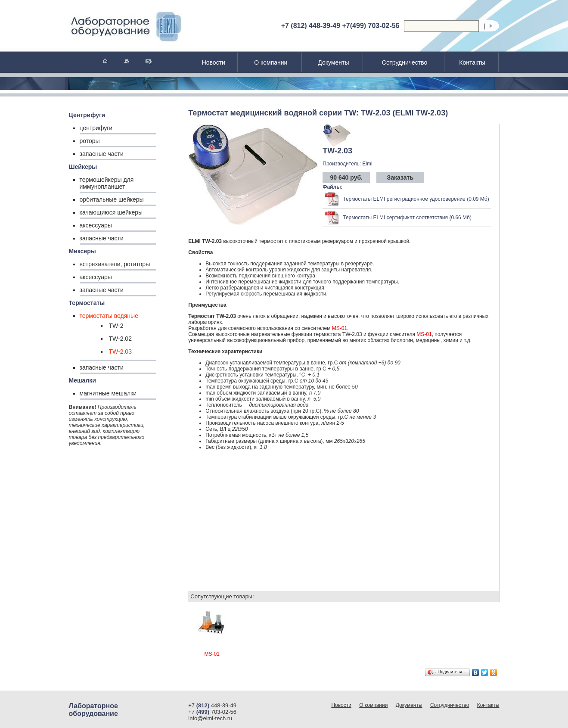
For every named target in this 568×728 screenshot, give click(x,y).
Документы (333, 62)
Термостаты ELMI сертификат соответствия (395, 218)
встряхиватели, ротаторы (115, 264)
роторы (90, 141)
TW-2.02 (120, 339)
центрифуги (96, 128)
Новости (214, 62)
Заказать (400, 177)
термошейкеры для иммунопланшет (107, 183)
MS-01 (340, 328)
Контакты (472, 62)
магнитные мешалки (108, 393)
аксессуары (96, 225)
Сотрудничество (405, 62)
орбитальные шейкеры (112, 199)
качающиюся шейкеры (111, 212)
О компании (271, 62)
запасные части (102, 154)
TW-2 (116, 326)
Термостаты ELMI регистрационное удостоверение (404, 199)
